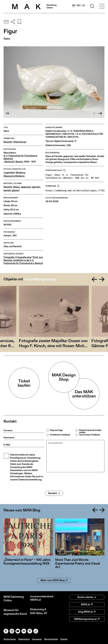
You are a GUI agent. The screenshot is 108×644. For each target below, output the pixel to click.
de (74, 5)
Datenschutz (25, 639)
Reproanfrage (56, 430)
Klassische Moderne (14, 176)
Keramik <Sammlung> (15, 142)
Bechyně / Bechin (14, 162)
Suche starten (87, 597)
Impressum (38, 639)
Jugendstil (9, 173)
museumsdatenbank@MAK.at (41, 598)
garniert (36, 187)
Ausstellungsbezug (40, 279)
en (79, 5)
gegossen (26, 187)
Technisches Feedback (89, 435)
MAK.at (87, 604)
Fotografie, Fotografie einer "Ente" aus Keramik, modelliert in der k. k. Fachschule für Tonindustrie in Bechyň (23, 260)
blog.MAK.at (87, 612)
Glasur (16, 187)
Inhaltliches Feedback (60, 435)
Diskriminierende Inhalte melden (90, 431)
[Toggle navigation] (102, 7)
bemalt (7, 190)
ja (83, 5)
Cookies (66, 639)
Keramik (8, 187)
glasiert (16, 190)
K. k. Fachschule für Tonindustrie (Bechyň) (20, 157)
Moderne (20, 173)
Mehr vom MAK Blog (54, 580)
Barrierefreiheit (53, 639)
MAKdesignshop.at (87, 619)
